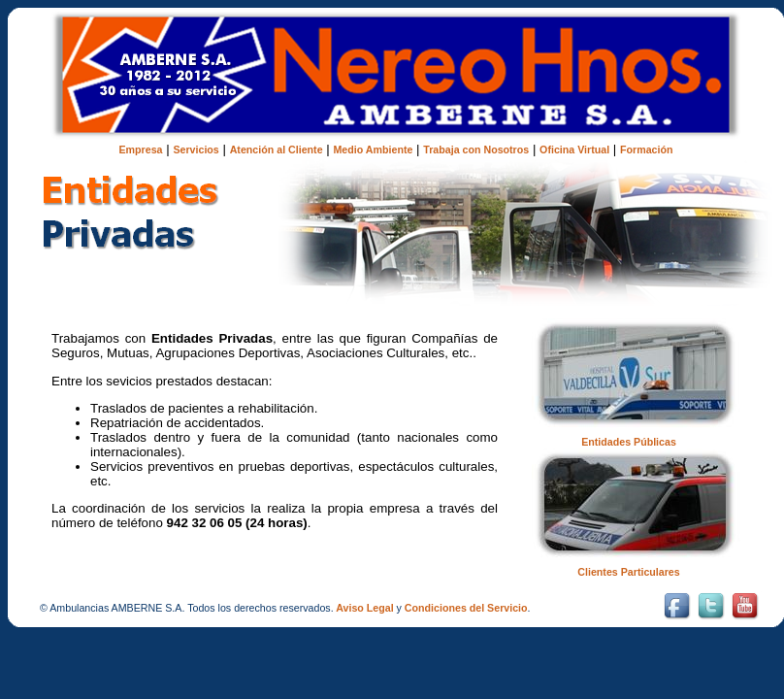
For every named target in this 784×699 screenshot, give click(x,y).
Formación (646, 150)
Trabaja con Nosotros (476, 150)
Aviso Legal (364, 608)
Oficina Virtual (574, 150)
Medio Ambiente (373, 150)
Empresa (140, 150)
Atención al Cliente (277, 150)
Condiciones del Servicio (466, 608)
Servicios (196, 150)
